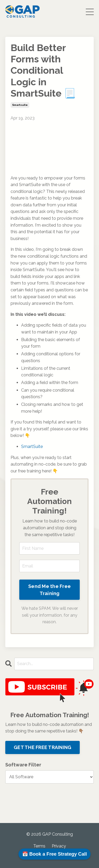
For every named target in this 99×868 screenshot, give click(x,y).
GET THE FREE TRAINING (43, 747)
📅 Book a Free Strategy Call (55, 854)
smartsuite (20, 105)
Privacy (59, 846)
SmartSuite (32, 447)
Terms (39, 846)
